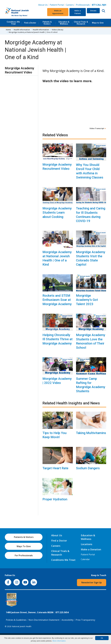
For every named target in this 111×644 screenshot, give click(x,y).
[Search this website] (103, 11)
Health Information (22, 30)
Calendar (85, 559)
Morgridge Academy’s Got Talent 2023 (87, 300)
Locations (87, 544)
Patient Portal (57, 5)
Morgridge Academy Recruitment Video (57, 167)
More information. (59, 641)
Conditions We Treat (13, 23)
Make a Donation (91, 549)
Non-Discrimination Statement (44, 620)
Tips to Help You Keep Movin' (54, 435)
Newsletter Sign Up (92, 582)
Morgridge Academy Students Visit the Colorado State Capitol (91, 258)
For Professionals (24, 555)
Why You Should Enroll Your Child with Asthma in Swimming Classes (90, 171)
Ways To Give (24, 546)
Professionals (83, 5)
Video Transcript (98, 128)
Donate (93, 11)
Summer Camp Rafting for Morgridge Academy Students (91, 385)
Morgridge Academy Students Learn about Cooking (57, 213)
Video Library (58, 30)
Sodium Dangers (88, 468)
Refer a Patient (78, 12)
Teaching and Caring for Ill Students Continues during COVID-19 (91, 215)
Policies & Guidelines (16, 620)
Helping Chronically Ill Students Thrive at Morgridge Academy (58, 339)
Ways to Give (98, 23)
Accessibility (67, 620)
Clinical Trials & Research (81, 23)
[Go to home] (22, 12)
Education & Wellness (64, 23)
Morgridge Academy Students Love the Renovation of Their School (91, 341)
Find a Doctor (30, 23)
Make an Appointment (58, 12)
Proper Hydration (55, 499)
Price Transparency (85, 620)
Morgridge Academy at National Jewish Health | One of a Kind (57, 258)
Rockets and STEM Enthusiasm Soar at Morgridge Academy (57, 300)
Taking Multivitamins (91, 433)
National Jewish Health (22, 626)
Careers (70, 5)
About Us (43, 5)
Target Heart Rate (55, 468)
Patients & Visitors (47, 23)
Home (8, 30)
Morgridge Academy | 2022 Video (57, 381)
